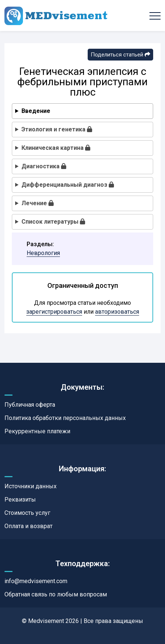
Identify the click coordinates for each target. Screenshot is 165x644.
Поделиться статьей (120, 55)
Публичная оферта (30, 405)
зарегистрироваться (54, 312)
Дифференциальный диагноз (68, 185)
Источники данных (31, 486)
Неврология (43, 253)
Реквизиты (20, 500)
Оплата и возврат (28, 526)
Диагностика (44, 166)
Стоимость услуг (27, 513)
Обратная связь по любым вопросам (56, 594)
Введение (36, 111)
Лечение (38, 203)
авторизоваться (117, 312)
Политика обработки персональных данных (65, 418)
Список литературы (53, 222)
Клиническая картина (56, 148)
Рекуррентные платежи (37, 431)
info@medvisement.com (36, 581)
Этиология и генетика (57, 129)
